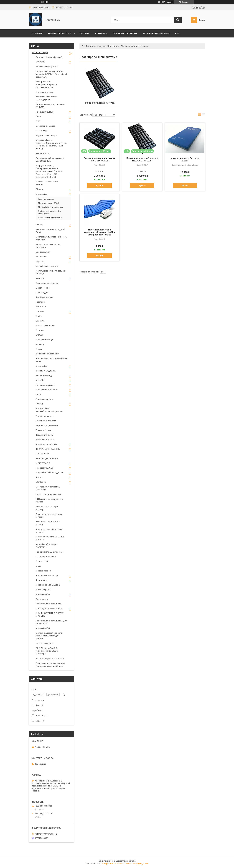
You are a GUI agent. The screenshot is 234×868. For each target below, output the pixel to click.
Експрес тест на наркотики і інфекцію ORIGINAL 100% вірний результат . (52, 74)
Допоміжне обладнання (47, 354)
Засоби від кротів (45, 416)
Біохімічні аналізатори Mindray (47, 508)
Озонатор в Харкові (46, 126)
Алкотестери (42, 599)
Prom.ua (132, 861)
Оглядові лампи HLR (46, 557)
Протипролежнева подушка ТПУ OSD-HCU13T (100, 159)
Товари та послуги (59, 33)
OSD (38, 121)
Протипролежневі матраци (99, 103)
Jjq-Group (41, 261)
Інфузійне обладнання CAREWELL (47, 546)
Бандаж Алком (43, 252)
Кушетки (40, 344)
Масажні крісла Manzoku (48, 585)
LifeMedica (41, 482)
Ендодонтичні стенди (46, 135)
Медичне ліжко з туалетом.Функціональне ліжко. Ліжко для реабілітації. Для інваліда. (51, 144)
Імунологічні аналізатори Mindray (48, 523)
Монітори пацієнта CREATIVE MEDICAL (50, 538)
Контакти (101, 33)
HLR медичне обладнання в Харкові (49, 500)
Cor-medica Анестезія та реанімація (48, 488)
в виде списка (204, 115)
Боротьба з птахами (46, 421)
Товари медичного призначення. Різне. (52, 360)
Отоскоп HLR (42, 561)
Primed (39, 225)
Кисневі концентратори (47, 66)
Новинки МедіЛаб (44, 468)
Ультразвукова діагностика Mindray (49, 531)
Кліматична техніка (45, 440)
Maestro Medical (44, 571)
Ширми (39, 349)
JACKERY (41, 62)
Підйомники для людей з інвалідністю (49, 213)
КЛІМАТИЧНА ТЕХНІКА (47, 444)
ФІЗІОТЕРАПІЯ (43, 463)
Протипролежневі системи (50, 218)
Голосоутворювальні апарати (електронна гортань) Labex (50, 665)
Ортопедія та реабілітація (49, 608)
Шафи (39, 316)
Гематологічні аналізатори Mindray (49, 516)
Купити (99, 185)
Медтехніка (113, 46)
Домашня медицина (46, 371)
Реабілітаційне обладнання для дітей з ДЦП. (51, 622)
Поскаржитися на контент (112, 864)
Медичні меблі (43, 594)
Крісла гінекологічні (45, 325)
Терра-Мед (41, 580)
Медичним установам (46, 390)
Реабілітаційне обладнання (49, 604)
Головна (37, 33)
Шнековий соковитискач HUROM (47, 183)
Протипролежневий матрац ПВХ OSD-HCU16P (142, 159)
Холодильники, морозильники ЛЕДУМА (50, 106)
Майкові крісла (43, 590)
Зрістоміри (41, 307)
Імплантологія (43, 153)
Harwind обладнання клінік (49, 494)
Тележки (40, 278)
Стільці (39, 335)
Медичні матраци (44, 340)
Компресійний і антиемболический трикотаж (50, 410)
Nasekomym (42, 257)
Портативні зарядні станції (49, 57)
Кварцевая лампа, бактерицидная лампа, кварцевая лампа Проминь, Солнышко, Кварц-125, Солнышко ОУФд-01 (49, 171)
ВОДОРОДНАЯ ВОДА (47, 459)
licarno (39, 477)
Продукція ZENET (45, 112)
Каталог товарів (40, 52)
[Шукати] (178, 20)
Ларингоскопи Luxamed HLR (49, 552)
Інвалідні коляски (46, 199)
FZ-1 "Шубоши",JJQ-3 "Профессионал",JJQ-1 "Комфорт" (47, 651)
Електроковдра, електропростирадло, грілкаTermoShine (47, 84)
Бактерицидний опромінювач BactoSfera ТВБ (50, 160)
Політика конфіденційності (137, 864)
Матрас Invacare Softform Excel (185, 159)
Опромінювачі (43, 288)
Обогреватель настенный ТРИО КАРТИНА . (51, 238)
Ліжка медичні (43, 293)
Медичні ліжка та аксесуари (50, 207)
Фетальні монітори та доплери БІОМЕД (51, 272)
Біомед (39, 189)
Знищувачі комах (44, 430)
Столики (40, 311)
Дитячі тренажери (45, 643)
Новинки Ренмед (44, 375)
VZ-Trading (41, 131)
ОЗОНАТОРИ (42, 454)
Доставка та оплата (125, 33)
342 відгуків (167, 2)
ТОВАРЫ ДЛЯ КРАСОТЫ (48, 449)
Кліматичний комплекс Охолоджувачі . (47, 98)
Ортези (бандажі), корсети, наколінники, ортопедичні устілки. (49, 636)
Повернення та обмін (156, 33)
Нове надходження (45, 385)
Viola (38, 117)
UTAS (38, 566)
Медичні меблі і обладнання (50, 473)
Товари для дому (44, 435)
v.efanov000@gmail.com (46, 834)
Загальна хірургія (45, 399)
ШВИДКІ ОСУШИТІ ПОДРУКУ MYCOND (50, 615)
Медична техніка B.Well (49, 203)
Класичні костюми (45, 92)
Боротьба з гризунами (47, 425)
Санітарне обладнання (47, 283)
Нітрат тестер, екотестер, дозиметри (48, 246)
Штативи (40, 330)
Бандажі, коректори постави (50, 659)
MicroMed (40, 380)
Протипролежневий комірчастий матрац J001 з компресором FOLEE (99, 232)
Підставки (41, 302)
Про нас (85, 33)
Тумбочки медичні (45, 297)
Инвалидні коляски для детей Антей (50, 231)
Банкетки (40, 321)
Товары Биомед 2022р (47, 575)
